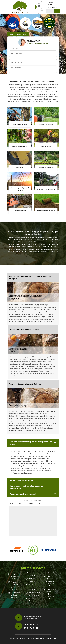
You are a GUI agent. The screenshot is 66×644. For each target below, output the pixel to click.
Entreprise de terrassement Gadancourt (15, 576)
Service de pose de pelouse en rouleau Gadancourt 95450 (51, 594)
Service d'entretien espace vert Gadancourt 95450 (50, 581)
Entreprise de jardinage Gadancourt (15, 595)
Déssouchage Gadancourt (33, 574)
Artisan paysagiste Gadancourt (32, 587)
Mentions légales (39, 639)
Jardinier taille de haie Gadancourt (34, 594)
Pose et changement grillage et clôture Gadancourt (17, 586)
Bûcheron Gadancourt (32, 580)
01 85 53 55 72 (40, 4)
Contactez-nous (51, 639)
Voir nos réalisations (18, 34)
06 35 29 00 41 (40, 11)
